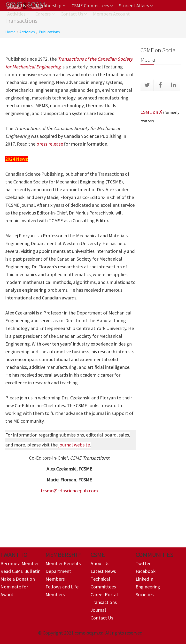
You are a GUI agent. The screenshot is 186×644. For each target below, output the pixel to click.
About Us (19, 6)
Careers (45, 14)
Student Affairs (136, 6)
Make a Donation (18, 579)
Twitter (143, 563)
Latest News (103, 571)
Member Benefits (63, 563)
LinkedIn (144, 579)
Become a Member (20, 563)
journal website (74, 445)
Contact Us (74, 14)
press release (50, 144)
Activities (18, 14)
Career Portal (104, 594)
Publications (49, 32)
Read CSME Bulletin (20, 571)
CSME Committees (92, 6)
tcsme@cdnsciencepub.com (69, 491)
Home (10, 32)
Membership (51, 6)
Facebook (146, 571)
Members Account (111, 14)
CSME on (150, 112)
